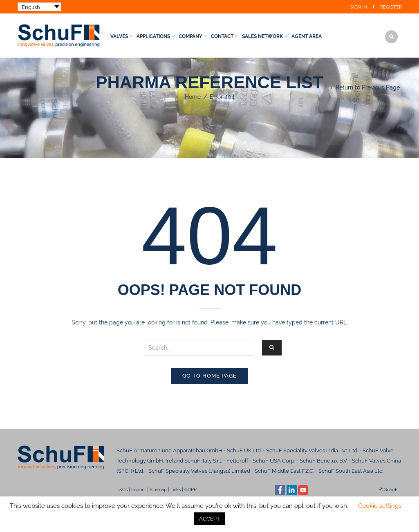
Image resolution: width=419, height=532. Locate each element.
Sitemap (158, 490)
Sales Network (262, 36)
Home (193, 97)
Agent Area (307, 36)
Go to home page (209, 376)
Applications (153, 36)
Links (176, 490)
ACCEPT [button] (209, 519)
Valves (119, 36)
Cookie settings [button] (380, 506)
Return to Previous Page (368, 87)
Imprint (139, 490)
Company (190, 36)
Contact (222, 36)
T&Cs (122, 490)
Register (391, 7)
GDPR (190, 490)
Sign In (359, 7)
